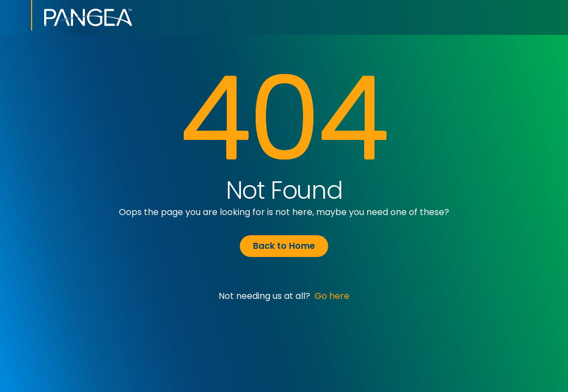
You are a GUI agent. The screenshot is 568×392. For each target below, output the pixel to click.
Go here (332, 296)
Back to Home (284, 246)
